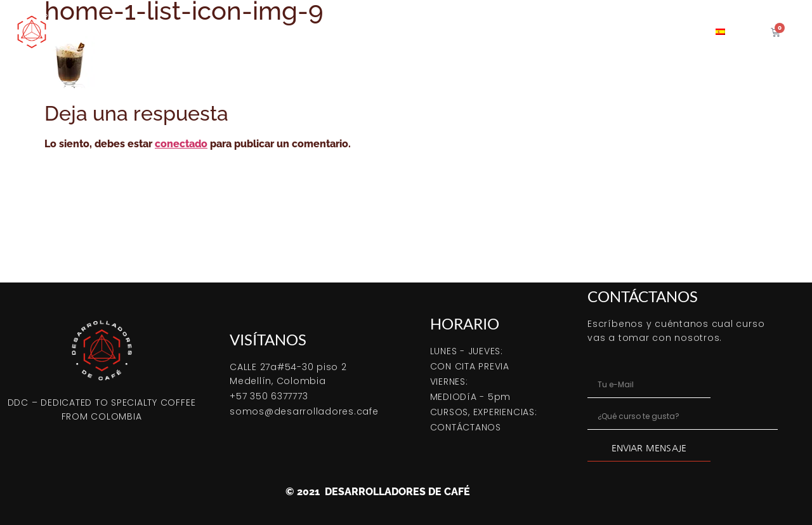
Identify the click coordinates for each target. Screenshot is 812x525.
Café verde (436, 31)
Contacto (670, 31)
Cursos (371, 31)
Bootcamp (208, 31)
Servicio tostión (519, 31)
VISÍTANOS (268, 339)
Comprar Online (124, 31)
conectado (181, 144)
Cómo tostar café (293, 31)
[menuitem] (720, 32)
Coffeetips (601, 31)
